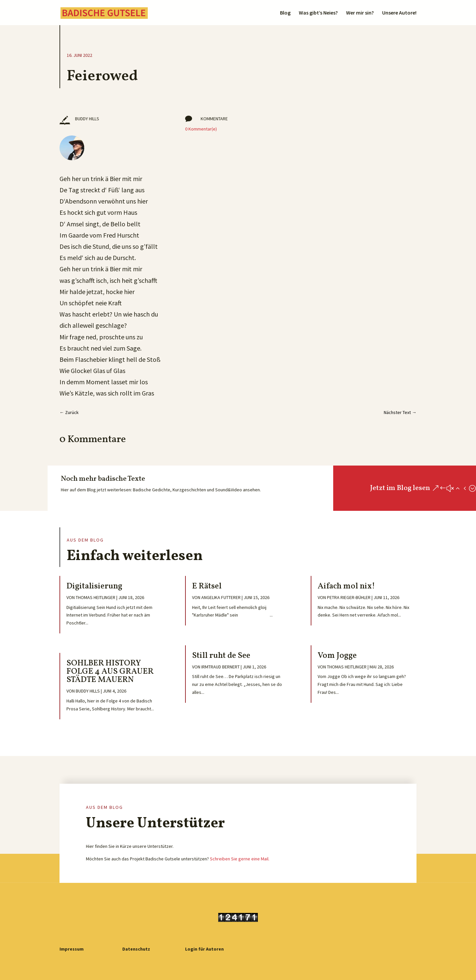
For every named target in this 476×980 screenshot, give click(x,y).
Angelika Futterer (221, 597)
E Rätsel (207, 586)
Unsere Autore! (399, 13)
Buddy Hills (88, 691)
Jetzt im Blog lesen (400, 488)
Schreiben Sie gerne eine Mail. (240, 859)
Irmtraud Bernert (220, 667)
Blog (285, 13)
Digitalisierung (94, 586)
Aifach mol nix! (346, 586)
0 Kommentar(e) (201, 129)
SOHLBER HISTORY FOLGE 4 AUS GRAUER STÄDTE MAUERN (110, 672)
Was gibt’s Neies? (318, 13)
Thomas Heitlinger (96, 597)
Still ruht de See (221, 656)
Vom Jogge (337, 656)
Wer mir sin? (360, 13)
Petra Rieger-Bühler (349, 597)
